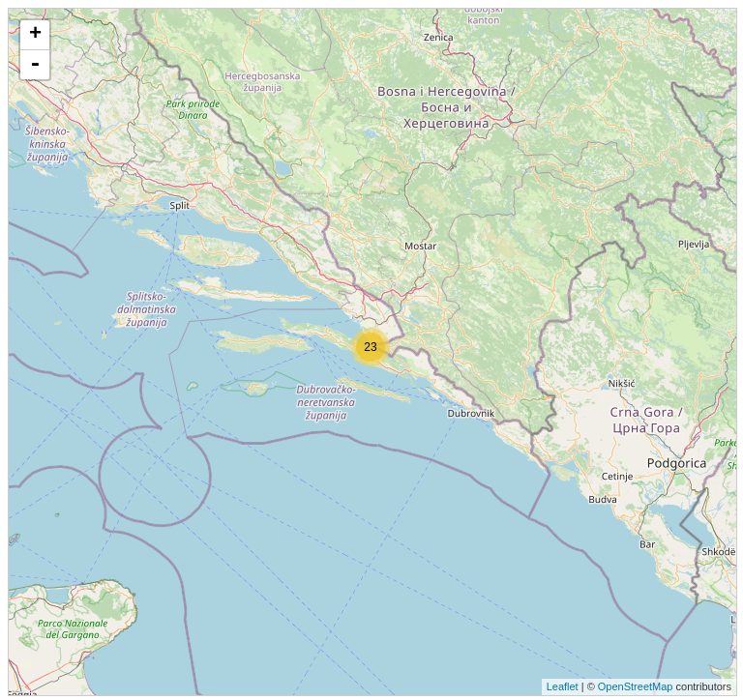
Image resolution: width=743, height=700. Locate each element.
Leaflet (563, 686)
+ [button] (35, 35)
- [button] (35, 65)
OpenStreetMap (636, 686)
